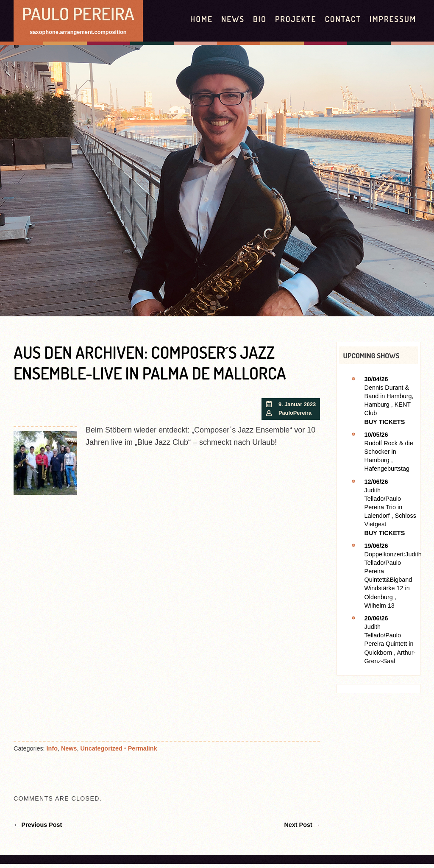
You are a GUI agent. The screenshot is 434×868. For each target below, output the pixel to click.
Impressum (393, 19)
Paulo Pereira (78, 13)
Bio (260, 19)
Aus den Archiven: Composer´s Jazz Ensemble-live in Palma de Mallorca (150, 363)
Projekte (296, 19)
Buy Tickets (385, 422)
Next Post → (302, 825)
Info (52, 748)
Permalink (143, 748)
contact (343, 19)
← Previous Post (38, 825)
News (233, 19)
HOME (202, 19)
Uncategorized (102, 748)
